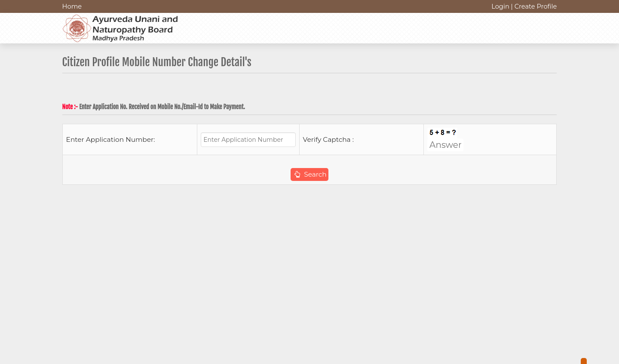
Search (311, 174)
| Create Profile (534, 6)
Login (500, 6)
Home (72, 6)
